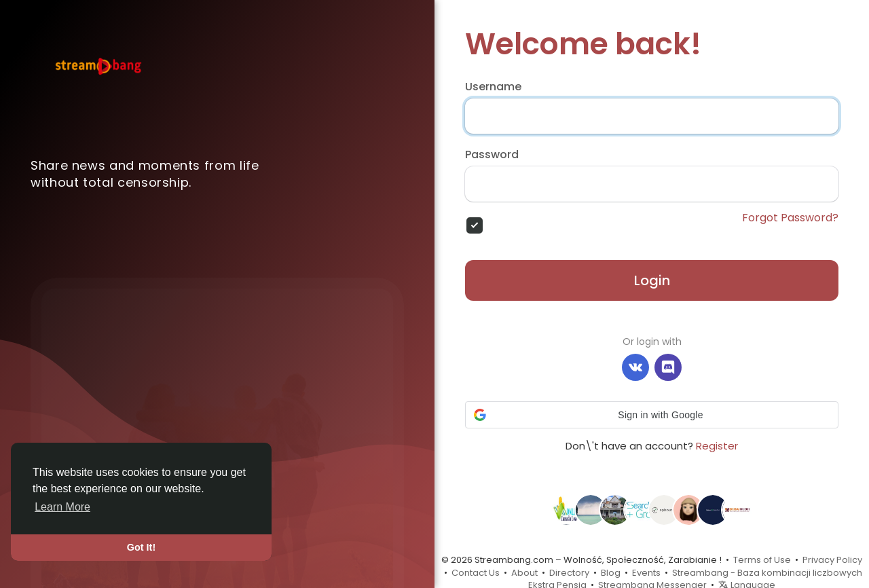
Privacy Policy (832, 560)
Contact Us (476, 573)
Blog (611, 573)
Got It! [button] (141, 547)
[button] (652, 415)
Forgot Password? (790, 218)
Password (492, 155)
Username (493, 87)
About (524, 573)
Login (652, 280)
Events (646, 573)
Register (717, 446)
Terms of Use (762, 560)
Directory (569, 573)
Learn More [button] (62, 507)
